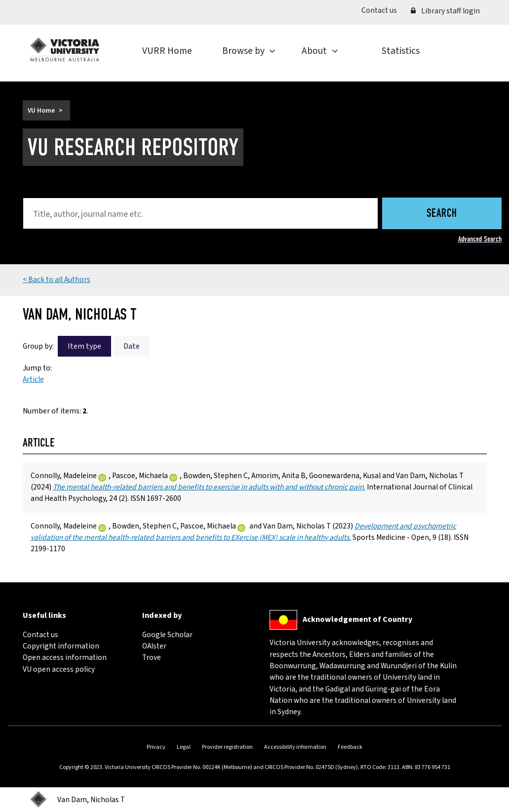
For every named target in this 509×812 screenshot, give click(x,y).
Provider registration (227, 747)
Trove (152, 657)
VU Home (41, 110)
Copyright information (61, 646)
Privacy (156, 747)
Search (442, 214)
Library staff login (445, 11)
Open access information (65, 657)
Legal (184, 747)
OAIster (154, 646)
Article (33, 379)
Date (132, 346)
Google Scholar (167, 635)
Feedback (350, 747)
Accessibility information (295, 747)
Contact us (383, 10)
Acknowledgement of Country (357, 619)
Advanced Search (480, 239)
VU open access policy (59, 669)
